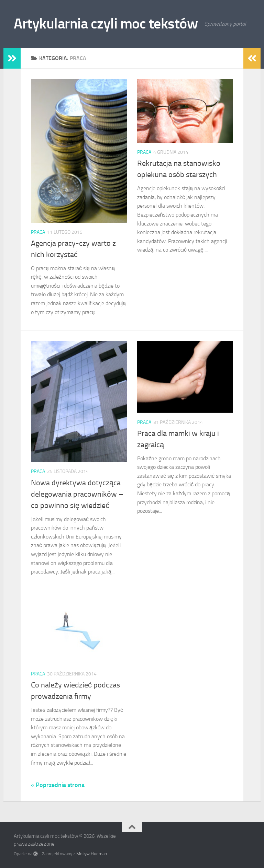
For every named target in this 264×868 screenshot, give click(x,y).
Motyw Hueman (92, 854)
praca (38, 232)
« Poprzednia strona (58, 785)
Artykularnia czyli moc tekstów (106, 24)
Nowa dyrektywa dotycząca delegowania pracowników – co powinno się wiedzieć (77, 494)
